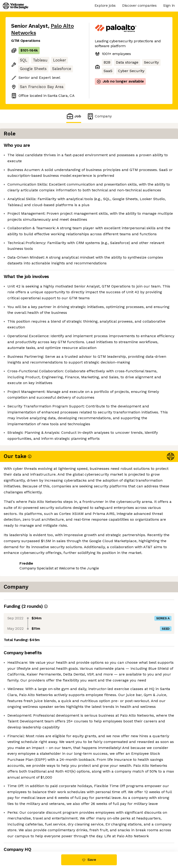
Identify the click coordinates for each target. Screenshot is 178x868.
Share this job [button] (24, 705)
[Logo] (16, 6)
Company (99, 116)
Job (74, 116)
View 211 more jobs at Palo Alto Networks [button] (39, 716)
